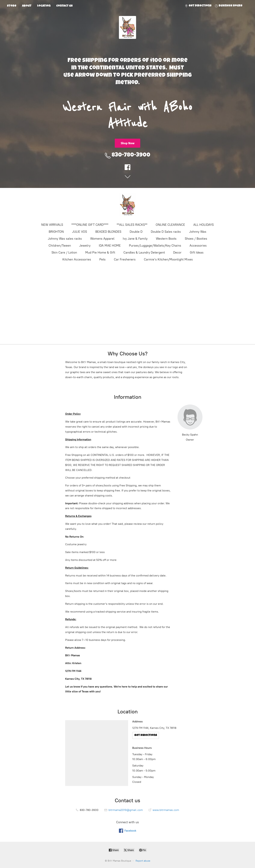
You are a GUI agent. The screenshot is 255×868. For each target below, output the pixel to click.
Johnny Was (198, 232)
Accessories (198, 246)
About (27, 6)
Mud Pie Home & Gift (100, 252)
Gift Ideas (197, 252)
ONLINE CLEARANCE (170, 225)
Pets (102, 259)
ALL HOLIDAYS (204, 225)
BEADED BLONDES (108, 232)
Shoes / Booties (196, 239)
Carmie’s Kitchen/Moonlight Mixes (168, 259)
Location (44, 6)
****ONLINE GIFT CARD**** (90, 225)
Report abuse (143, 861)
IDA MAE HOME (110, 246)
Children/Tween (60, 246)
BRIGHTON (56, 232)
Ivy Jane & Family (135, 239)
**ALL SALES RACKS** (132, 225)
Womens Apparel (102, 239)
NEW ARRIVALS (52, 225)
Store (12, 6)
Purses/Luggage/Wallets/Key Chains (155, 246)
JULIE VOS (80, 232)
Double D (136, 232)
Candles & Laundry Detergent (144, 252)
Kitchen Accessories (77, 259)
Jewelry (85, 246)
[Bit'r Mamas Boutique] (128, 205)
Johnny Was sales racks (65, 239)
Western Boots (166, 239)
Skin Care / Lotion (64, 252)
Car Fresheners (125, 259)
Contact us (64, 6)
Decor (177, 252)
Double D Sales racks (166, 232)
